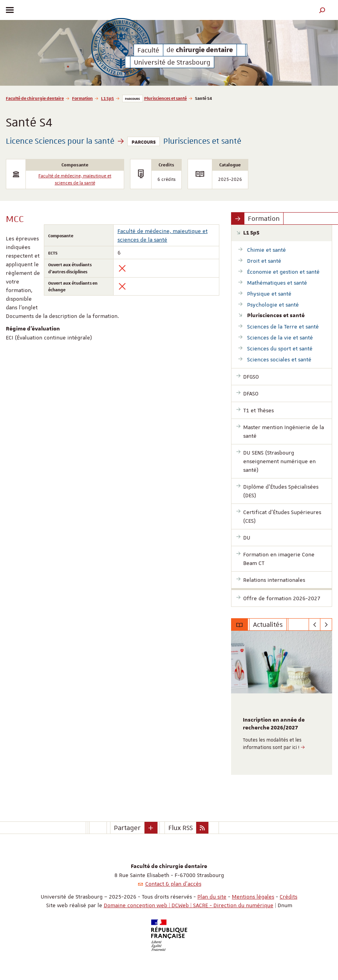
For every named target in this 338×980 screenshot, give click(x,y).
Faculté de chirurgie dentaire (35, 98)
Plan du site (212, 897)
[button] (322, 10)
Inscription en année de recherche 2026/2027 (274, 724)
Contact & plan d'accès (173, 884)
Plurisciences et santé (165, 98)
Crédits (288, 897)
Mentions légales (253, 897)
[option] (282, 703)
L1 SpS (108, 98)
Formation (82, 98)
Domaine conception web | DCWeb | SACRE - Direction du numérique (189, 905)
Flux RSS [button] (181, 828)
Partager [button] (127, 828)
